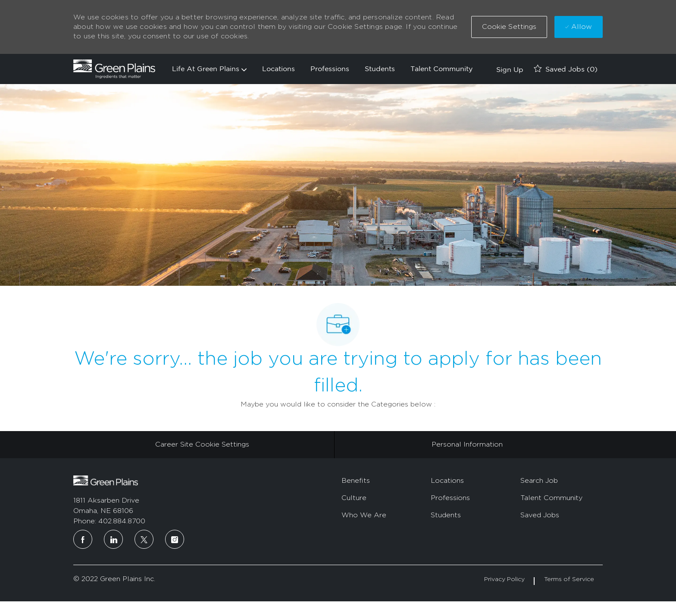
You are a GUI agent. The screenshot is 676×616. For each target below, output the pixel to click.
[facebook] (83, 539)
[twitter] (144, 539)
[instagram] (175, 539)
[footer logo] (106, 481)
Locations (279, 69)
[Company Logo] (114, 69)
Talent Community (441, 69)
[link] (509, 69)
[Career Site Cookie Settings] (202, 444)
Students (380, 69)
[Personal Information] (467, 444)
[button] (509, 27)
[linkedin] (113, 539)
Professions (330, 69)
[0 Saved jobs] (566, 69)
